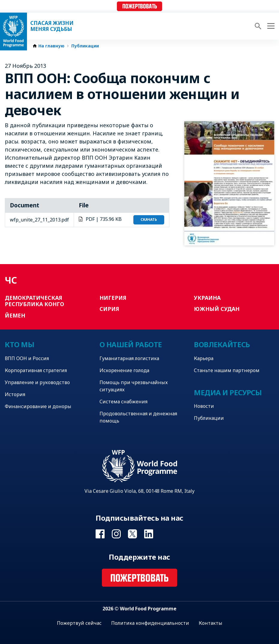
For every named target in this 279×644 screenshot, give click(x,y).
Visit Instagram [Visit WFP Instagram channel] (116, 534)
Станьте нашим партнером (227, 370)
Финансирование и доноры (38, 406)
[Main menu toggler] (270, 26)
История (15, 394)
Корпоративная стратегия (36, 370)
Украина (207, 298)
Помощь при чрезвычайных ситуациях (134, 386)
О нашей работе (131, 344)
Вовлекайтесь (222, 344)
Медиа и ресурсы (228, 392)
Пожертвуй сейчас (79, 623)
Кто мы (19, 344)
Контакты (211, 623)
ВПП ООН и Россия (27, 358)
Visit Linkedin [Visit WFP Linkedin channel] (149, 534)
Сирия (109, 309)
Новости (204, 406)
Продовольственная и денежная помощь (138, 417)
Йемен (15, 315)
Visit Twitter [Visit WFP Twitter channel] (132, 534)
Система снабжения (123, 402)
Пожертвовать (140, 6)
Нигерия (113, 298)
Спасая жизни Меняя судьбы (52, 26)
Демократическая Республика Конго (34, 301)
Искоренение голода (124, 370)
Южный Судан (217, 309)
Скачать (149, 220)
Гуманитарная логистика (129, 358)
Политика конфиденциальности (150, 623)
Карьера (204, 358)
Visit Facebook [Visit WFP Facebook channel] (100, 534)
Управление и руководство (37, 382)
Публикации (85, 46)
